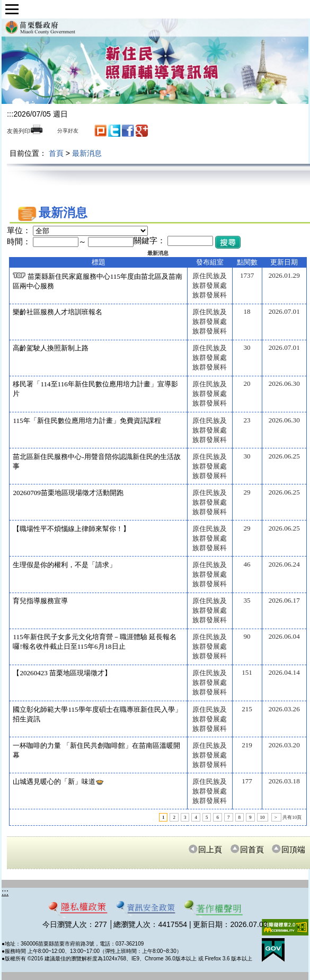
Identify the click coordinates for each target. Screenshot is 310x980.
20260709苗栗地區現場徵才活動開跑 (68, 493)
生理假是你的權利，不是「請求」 (64, 565)
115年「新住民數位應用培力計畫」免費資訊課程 (87, 421)
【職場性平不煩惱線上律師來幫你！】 (71, 529)
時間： (19, 242)
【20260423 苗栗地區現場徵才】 (62, 673)
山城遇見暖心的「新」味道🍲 (58, 782)
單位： (19, 231)
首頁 (56, 153)
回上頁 (205, 850)
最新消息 (87, 153)
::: (10, 114)
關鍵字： (149, 241)
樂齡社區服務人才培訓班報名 (57, 312)
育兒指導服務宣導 (40, 601)
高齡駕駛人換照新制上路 (51, 348)
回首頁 (247, 850)
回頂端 (288, 850)
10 (263, 817)
